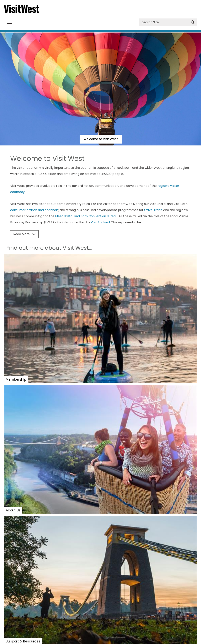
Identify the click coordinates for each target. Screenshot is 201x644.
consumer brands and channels (34, 210)
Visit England (100, 222)
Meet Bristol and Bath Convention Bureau (86, 216)
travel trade (153, 210)
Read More (21, 234)
